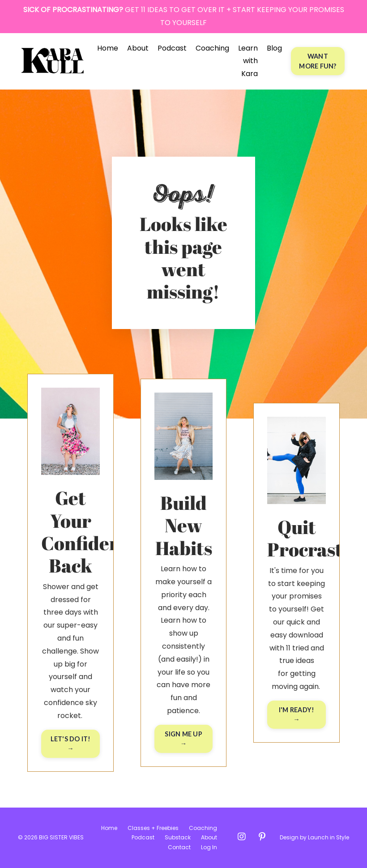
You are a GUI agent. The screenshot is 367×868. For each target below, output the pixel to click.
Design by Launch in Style (314, 837)
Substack (178, 837)
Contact (179, 847)
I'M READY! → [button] (297, 715)
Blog (274, 48)
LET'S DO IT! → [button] (71, 744)
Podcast (172, 48)
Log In (209, 847)
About (138, 48)
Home (108, 48)
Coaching (212, 48)
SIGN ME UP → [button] (183, 739)
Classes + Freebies (153, 828)
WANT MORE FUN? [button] (318, 61)
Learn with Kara (248, 61)
